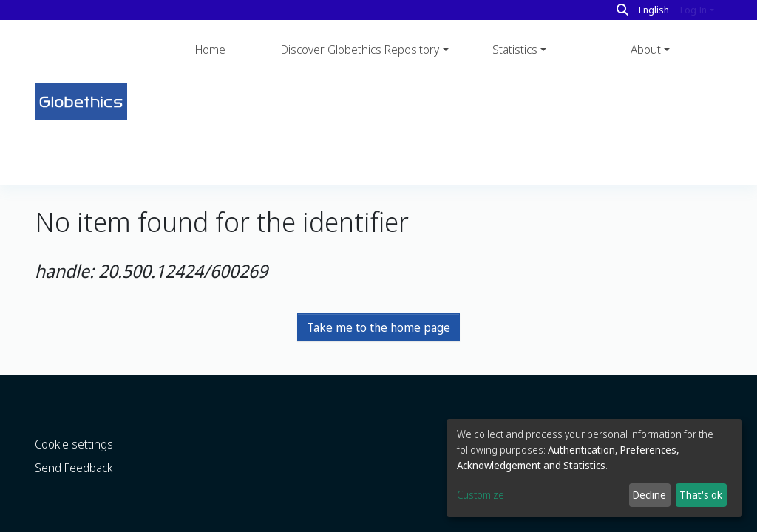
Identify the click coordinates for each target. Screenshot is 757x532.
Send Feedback (74, 437)
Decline (649, 495)
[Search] (622, 10)
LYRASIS (222, 522)
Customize (481, 495)
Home (210, 50)
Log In (693, 10)
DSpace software (70, 522)
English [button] (654, 10)
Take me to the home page (378, 222)
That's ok (701, 495)
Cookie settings (74, 414)
